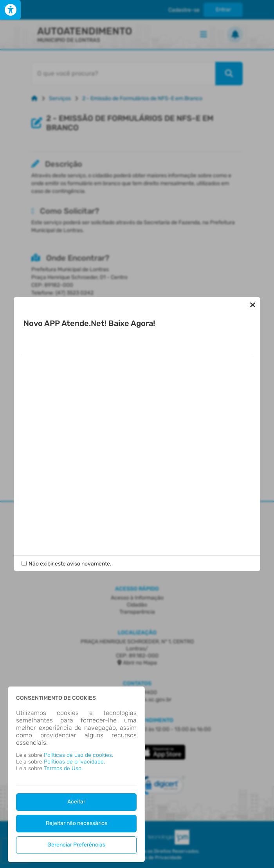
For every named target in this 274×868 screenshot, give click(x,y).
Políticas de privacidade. (74, 762)
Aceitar (76, 802)
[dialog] (76, 774)
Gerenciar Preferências (76, 845)
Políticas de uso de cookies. (78, 755)
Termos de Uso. (63, 768)
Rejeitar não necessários (77, 823)
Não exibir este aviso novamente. (70, 564)
